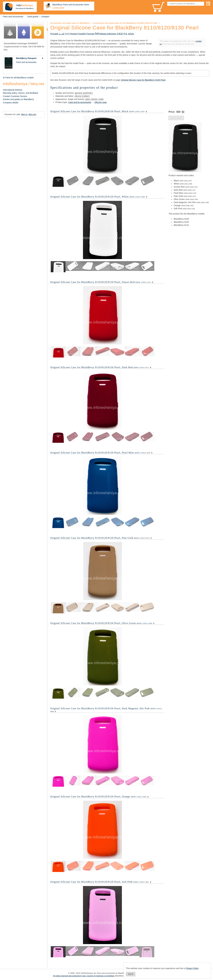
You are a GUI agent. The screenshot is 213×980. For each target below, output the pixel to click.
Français (90, 34)
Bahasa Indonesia (108, 34)
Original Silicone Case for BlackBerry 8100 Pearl (143, 80)
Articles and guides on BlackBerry (18, 99)
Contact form (58, 8)
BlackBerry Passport (26, 58)
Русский (54, 34)
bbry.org (32, 114)
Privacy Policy (192, 968)
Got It (131, 974)
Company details (11, 103)
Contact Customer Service (15, 96)
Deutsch (74, 34)
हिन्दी (97, 34)
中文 (125, 34)
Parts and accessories (13, 17)
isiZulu (131, 34)
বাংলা (67, 34)
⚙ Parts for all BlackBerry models (18, 78)
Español (82, 34)
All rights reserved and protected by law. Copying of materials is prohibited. (84, 976)
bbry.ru (24, 114)
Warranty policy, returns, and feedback (21, 93)
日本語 (120, 34)
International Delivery (13, 90)
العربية (61, 34)
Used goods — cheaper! (38, 17)
